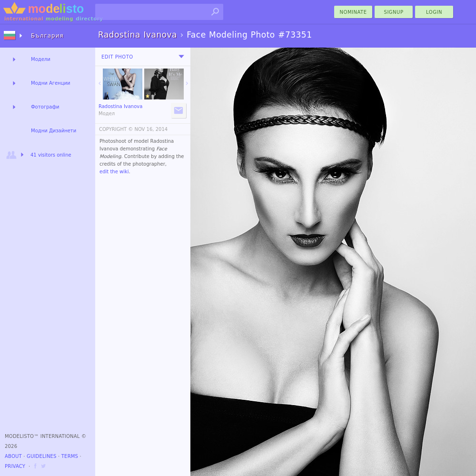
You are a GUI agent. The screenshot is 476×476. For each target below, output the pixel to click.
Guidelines (42, 456)
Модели (41, 59)
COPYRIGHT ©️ (116, 129)
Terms (70, 456)
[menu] (181, 57)
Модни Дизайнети (54, 131)
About (13, 456)
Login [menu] (434, 12)
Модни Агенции (50, 83)
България (47, 36)
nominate (353, 12)
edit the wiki (114, 172)
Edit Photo (117, 57)
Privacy (15, 466)
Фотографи (45, 107)
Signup (394, 12)
